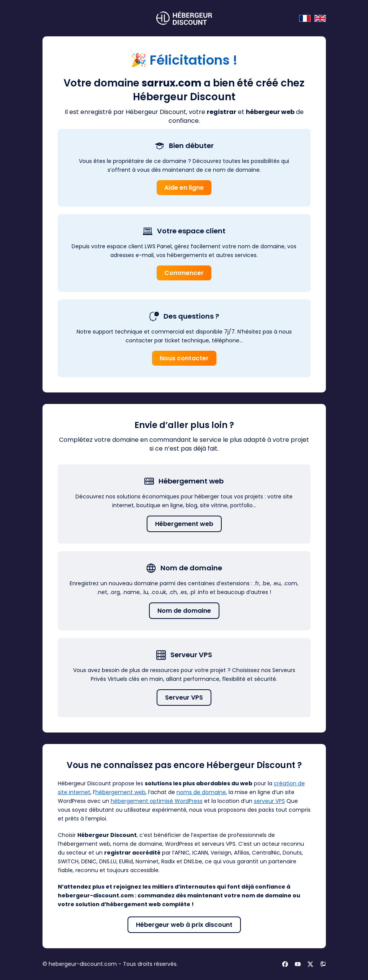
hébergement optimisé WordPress (157, 801)
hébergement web (120, 792)
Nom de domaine (184, 611)
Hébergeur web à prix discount (184, 925)
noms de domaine (201, 792)
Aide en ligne (184, 188)
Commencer (184, 273)
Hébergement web (184, 524)
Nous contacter (184, 358)
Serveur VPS (184, 698)
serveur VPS (269, 801)
